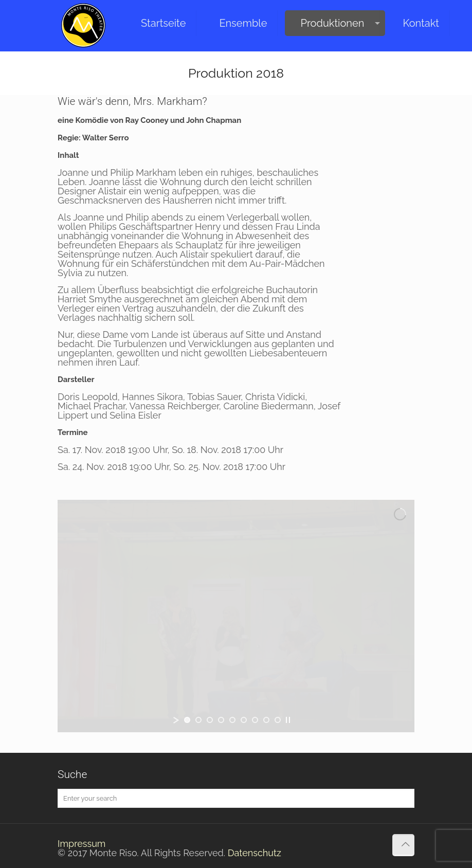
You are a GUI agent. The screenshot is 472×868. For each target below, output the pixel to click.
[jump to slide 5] (232, 720)
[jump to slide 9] (278, 720)
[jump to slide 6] (244, 720)
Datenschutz (255, 853)
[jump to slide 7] (255, 720)
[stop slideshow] (288, 720)
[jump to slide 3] (210, 720)
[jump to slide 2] (198, 720)
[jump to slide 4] (221, 720)
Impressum (81, 844)
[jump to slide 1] (187, 720)
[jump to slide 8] (266, 720)
